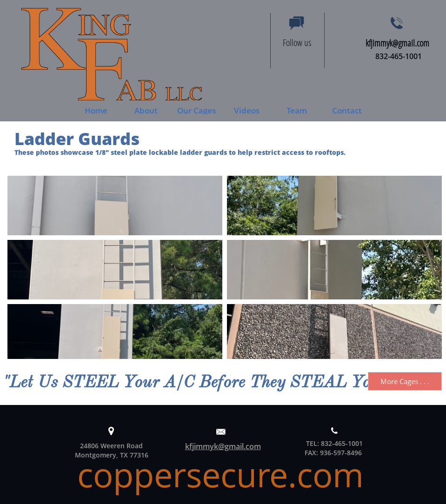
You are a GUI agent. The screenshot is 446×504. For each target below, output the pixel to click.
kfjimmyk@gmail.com (223, 446)
